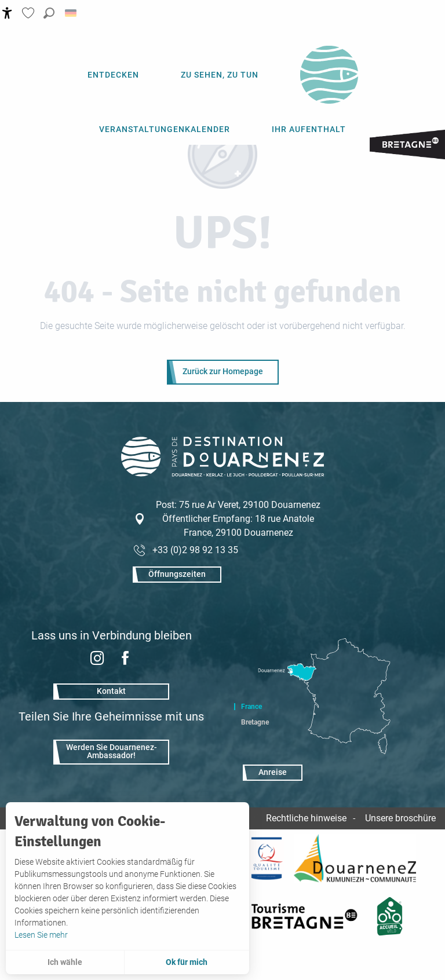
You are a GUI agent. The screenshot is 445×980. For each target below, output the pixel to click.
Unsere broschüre (400, 818)
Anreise (273, 772)
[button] (49, 13)
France (251, 707)
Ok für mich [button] (187, 962)
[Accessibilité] (7, 13)
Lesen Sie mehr (41, 935)
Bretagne (255, 722)
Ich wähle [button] (65, 962)
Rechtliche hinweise (306, 818)
